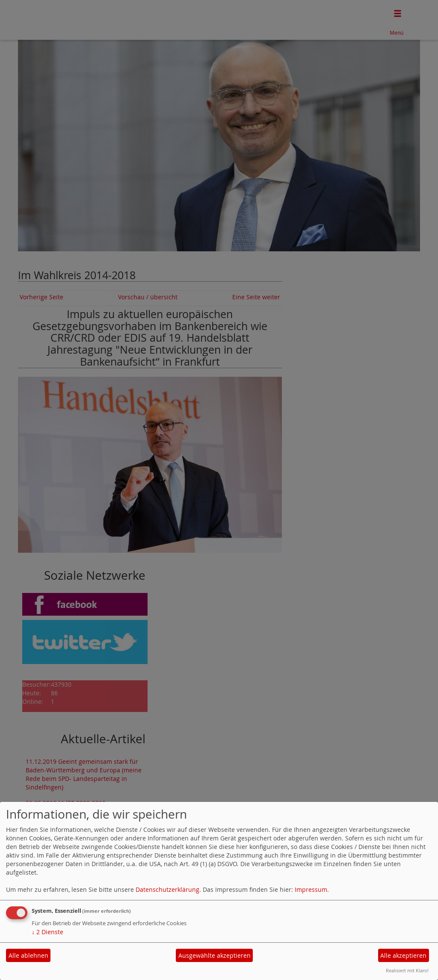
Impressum (311, 889)
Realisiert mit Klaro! (407, 970)
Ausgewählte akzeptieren (215, 955)
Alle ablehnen (28, 955)
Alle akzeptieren (403, 955)
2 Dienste (47, 932)
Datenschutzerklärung (167, 889)
